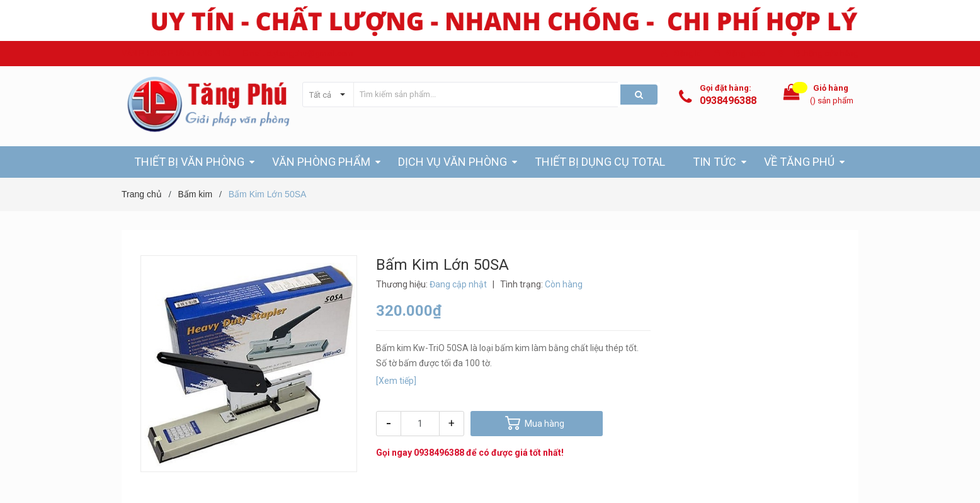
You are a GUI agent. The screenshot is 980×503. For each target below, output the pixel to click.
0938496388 (728, 101)
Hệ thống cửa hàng (824, 53)
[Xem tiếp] (396, 381)
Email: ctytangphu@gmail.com (298, 53)
